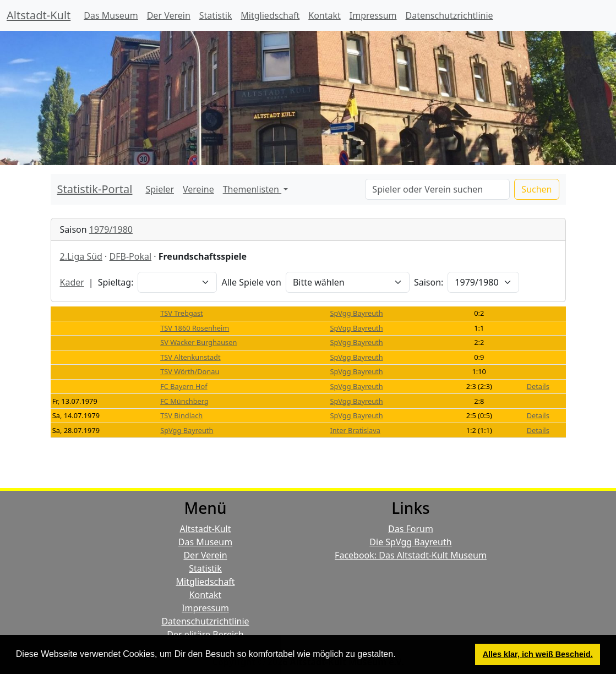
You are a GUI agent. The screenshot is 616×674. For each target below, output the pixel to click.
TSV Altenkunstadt (190, 357)
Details (538, 386)
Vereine (198, 189)
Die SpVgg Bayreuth (410, 542)
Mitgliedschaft (270, 15)
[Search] (437, 189)
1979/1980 (111, 229)
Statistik (216, 15)
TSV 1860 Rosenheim (195, 328)
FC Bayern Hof (184, 386)
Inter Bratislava (355, 430)
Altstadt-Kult (39, 15)
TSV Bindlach (181, 415)
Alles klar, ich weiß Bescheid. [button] (538, 654)
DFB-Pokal (131, 256)
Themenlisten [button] (252, 189)
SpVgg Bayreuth (356, 313)
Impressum (373, 15)
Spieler (160, 189)
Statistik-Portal (95, 189)
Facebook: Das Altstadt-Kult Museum (411, 555)
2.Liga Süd (81, 256)
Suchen (536, 189)
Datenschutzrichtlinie (449, 15)
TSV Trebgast (182, 313)
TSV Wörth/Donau (190, 371)
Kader (72, 282)
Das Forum (411, 529)
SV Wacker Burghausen (198, 342)
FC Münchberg (184, 401)
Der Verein (169, 15)
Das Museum (111, 15)
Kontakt (325, 15)
